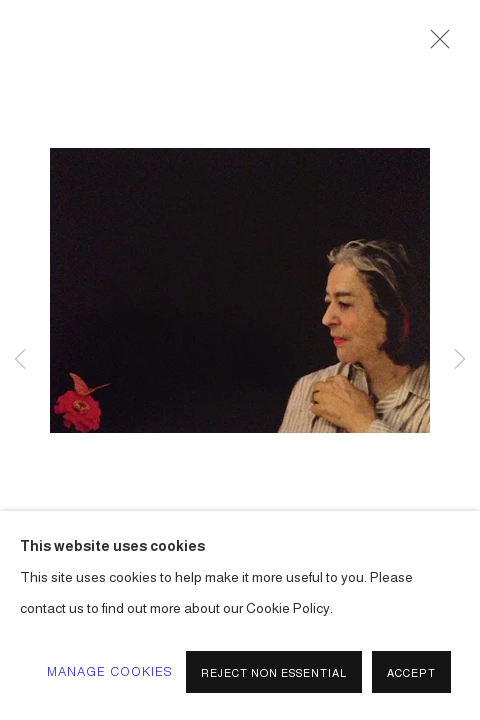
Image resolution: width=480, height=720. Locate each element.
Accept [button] (411, 673)
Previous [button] (20, 360)
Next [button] (460, 360)
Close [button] (435, 45)
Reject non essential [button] (274, 673)
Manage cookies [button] (110, 672)
